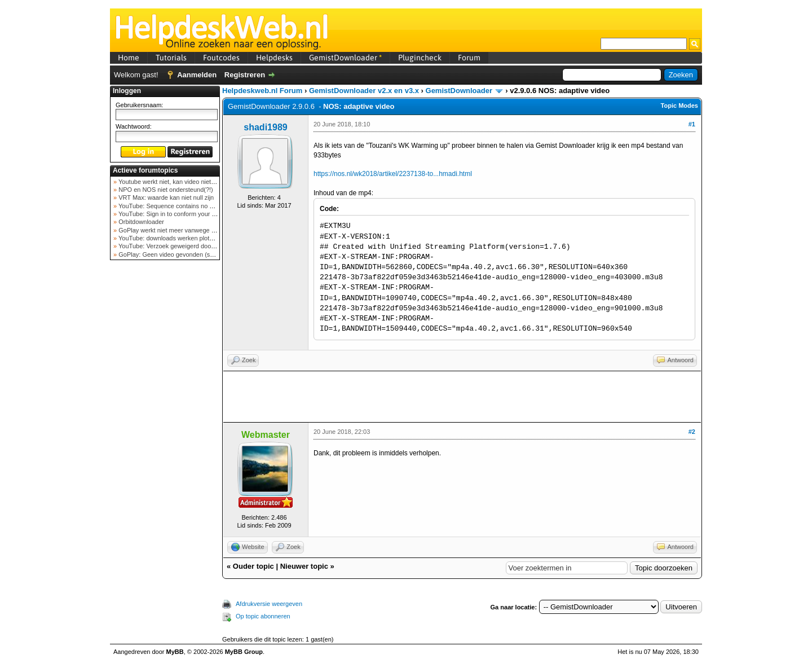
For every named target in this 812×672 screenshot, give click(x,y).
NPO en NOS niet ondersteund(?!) (165, 190)
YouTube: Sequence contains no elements (176, 206)
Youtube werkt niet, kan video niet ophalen (176, 182)
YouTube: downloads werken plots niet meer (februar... (193, 238)
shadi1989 (265, 127)
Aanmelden (197, 75)
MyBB (175, 652)
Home (129, 58)
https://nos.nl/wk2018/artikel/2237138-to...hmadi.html (393, 174)
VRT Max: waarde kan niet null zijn (165, 197)
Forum (469, 58)
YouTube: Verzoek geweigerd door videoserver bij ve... (193, 246)
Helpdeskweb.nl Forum (262, 91)
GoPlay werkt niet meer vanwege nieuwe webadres (188, 230)
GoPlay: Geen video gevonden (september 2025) (185, 254)
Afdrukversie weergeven (269, 604)
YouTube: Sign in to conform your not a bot (176, 214)
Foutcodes (221, 58)
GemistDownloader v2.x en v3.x (364, 91)
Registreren (245, 75)
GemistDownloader (345, 58)
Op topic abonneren (263, 616)
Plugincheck (420, 58)
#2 (692, 432)
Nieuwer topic (304, 566)
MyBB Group (244, 652)
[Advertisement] (165, 442)
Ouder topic (253, 566)
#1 (692, 124)
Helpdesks (274, 58)
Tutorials (171, 58)
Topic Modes (679, 106)
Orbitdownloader (140, 222)
